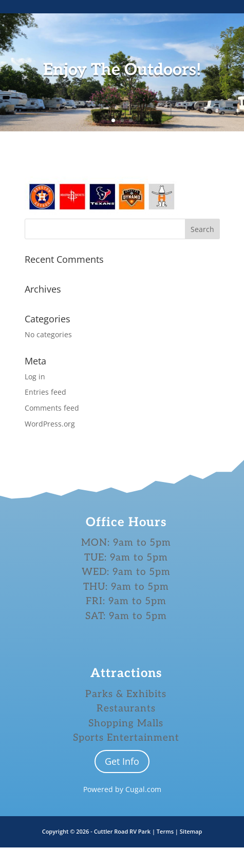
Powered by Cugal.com (122, 789)
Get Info (122, 761)
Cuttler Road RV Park (122, 831)
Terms (166, 831)
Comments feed (52, 408)
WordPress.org (50, 424)
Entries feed (45, 392)
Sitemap (191, 831)
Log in (35, 377)
